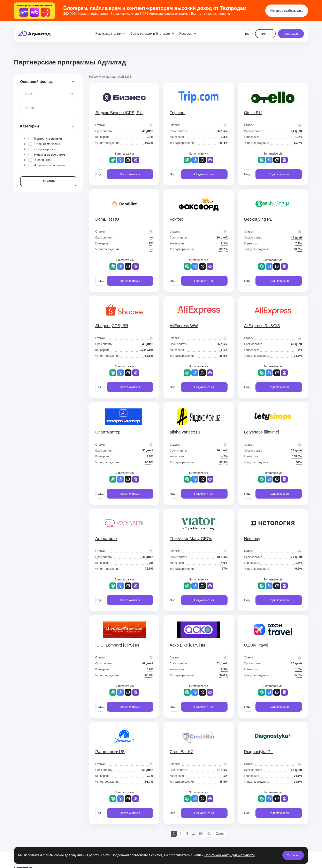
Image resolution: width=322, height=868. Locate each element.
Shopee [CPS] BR (112, 326)
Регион (29, 108)
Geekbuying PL (258, 219)
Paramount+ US (110, 752)
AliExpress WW (184, 326)
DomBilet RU (107, 219)
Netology (252, 539)
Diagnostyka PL (258, 752)
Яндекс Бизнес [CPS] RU (119, 113)
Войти (265, 34)
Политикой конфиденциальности (229, 855)
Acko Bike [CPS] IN (187, 645)
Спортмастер (108, 432)
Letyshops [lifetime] (262, 432)
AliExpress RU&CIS (262, 326)
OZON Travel (256, 645)
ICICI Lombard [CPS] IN (117, 645)
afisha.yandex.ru (185, 432)
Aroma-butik (106, 539)
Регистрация (291, 34)
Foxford (177, 219)
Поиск (28, 94)
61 (209, 834)
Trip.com (178, 113)
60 (201, 834)
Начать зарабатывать (287, 11)
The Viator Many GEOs (191, 539)
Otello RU (253, 113)
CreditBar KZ (182, 752)
